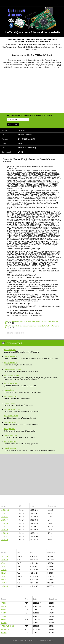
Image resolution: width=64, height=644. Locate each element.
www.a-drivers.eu (10, 350)
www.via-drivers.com (11, 416)
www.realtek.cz (9, 390)
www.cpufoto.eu (10, 429)
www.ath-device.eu (11, 384)
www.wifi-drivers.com (11, 376)
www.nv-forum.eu (10, 442)
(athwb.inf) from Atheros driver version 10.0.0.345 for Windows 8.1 (32, 322)
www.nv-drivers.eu (10, 356)
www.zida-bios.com (11, 422)
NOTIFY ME (13, 124)
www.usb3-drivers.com (12, 409)
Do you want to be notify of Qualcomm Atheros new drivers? (29, 116)
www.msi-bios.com (10, 397)
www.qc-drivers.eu (10, 363)
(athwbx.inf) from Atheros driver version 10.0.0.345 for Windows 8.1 (32, 327)
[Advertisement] (32, 91)
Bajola (51, 641)
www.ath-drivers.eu (11, 403)
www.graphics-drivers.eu (13, 369)
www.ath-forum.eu (10, 435)
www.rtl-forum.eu (10, 448)
